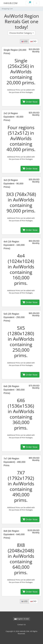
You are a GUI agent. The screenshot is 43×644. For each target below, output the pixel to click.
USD (24, 41)
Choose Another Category (21, 33)
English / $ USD (22, 619)
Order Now (30, 102)
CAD (33, 41)
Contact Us (22, 625)
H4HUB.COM (10, 3)
